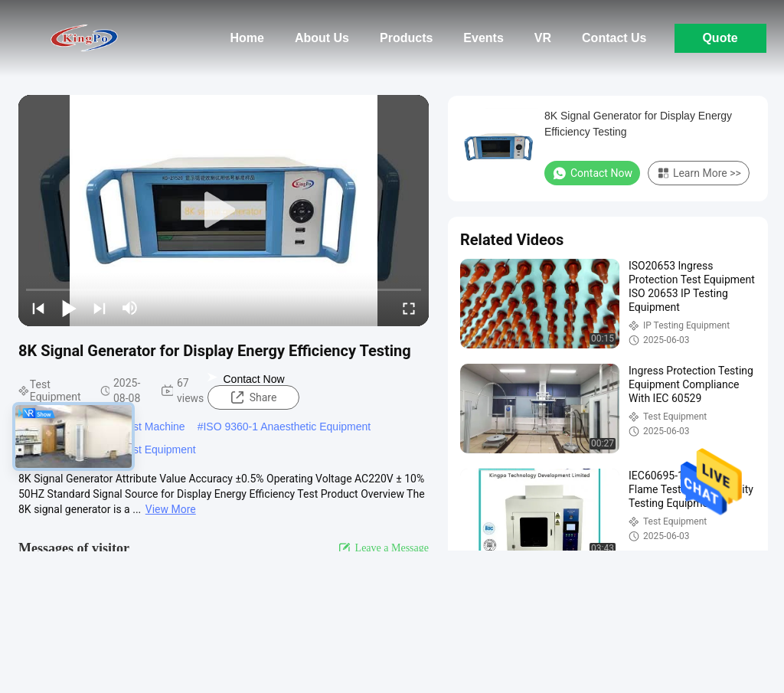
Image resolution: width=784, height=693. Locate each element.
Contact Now (246, 379)
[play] (224, 211)
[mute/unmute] (130, 308)
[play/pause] (69, 308)
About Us (322, 38)
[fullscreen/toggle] (409, 308)
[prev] (38, 308)
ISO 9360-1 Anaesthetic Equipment (287, 427)
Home (247, 38)
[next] (100, 308)
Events (483, 38)
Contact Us (614, 38)
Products (406, 38)
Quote (720, 38)
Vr (543, 38)
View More (171, 509)
